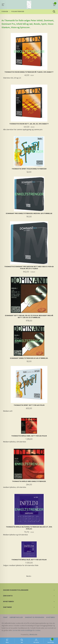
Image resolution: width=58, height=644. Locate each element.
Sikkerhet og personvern (34, 617)
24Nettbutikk (33, 635)
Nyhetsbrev (51, 617)
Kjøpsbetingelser (16, 617)
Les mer (15, 630)
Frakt (5, 617)
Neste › (29, 576)
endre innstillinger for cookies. (31, 630)
